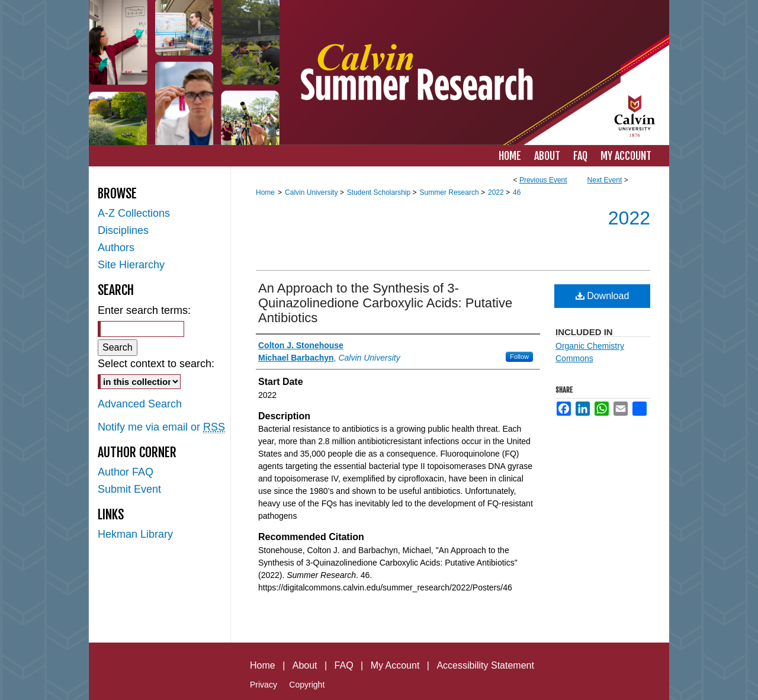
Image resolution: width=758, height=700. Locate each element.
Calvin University (312, 192)
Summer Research (450, 192)
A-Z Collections (134, 213)
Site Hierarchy (131, 265)
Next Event (605, 180)
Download (603, 296)
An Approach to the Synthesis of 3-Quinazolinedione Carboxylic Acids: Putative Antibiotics (385, 303)
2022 (497, 192)
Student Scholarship (380, 192)
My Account (395, 665)
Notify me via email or (161, 427)
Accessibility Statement (485, 665)
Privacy (264, 685)
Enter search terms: (144, 310)
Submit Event (129, 489)
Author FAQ (126, 472)
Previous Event (543, 180)
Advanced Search (140, 404)
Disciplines (123, 230)
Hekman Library (135, 534)
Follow (519, 357)
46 (517, 192)
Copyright (307, 685)
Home (265, 192)
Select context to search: (156, 364)
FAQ (344, 665)
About (305, 665)
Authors (116, 248)
